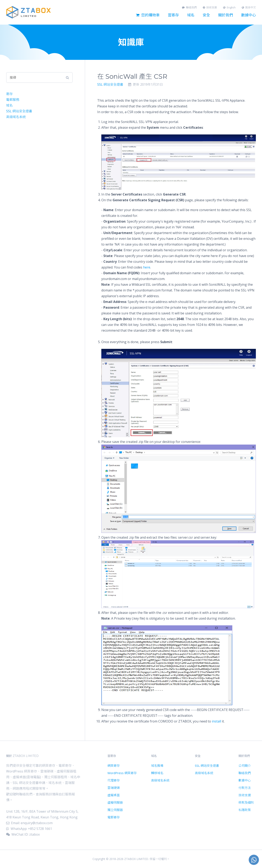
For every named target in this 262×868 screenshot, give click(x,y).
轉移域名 (157, 773)
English (229, 7)
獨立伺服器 (115, 810)
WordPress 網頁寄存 (122, 773)
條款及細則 (246, 802)
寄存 (9, 94)
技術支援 (210, 7)
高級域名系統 (16, 117)
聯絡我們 (189, 7)
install (216, 721)
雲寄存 (173, 15)
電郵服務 (13, 100)
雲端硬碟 (114, 788)
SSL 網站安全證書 (110, 84)
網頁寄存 (114, 766)
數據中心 (248, 15)
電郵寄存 (114, 817)
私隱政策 (245, 810)
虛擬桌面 (114, 795)
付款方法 (245, 788)
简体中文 (249, 7)
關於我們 (226, 15)
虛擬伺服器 (115, 802)
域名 (191, 15)
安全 (206, 15)
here (147, 267)
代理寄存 (114, 780)
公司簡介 (245, 766)
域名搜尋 (157, 766)
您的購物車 (148, 15)
